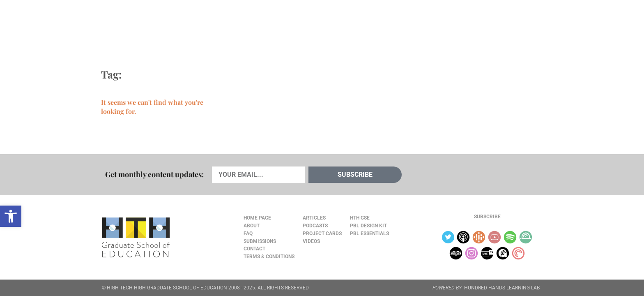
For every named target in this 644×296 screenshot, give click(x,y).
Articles (126, 25)
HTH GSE (360, 218)
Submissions (260, 241)
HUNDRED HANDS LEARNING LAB (502, 288)
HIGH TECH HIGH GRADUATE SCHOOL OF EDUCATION (167, 288)
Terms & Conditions (269, 257)
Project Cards (322, 234)
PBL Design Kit (368, 226)
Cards (162, 25)
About (479, 25)
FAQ (248, 234)
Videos (239, 25)
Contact (254, 249)
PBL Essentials (369, 234)
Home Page (257, 218)
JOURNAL (448, 25)
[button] (11, 216)
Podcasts (200, 25)
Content (513, 25)
